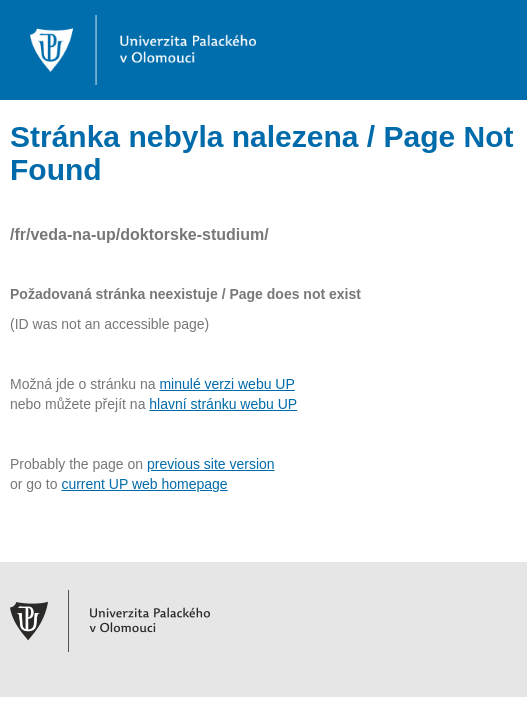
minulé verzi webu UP (226, 384)
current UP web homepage (144, 484)
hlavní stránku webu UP (223, 404)
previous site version (211, 464)
